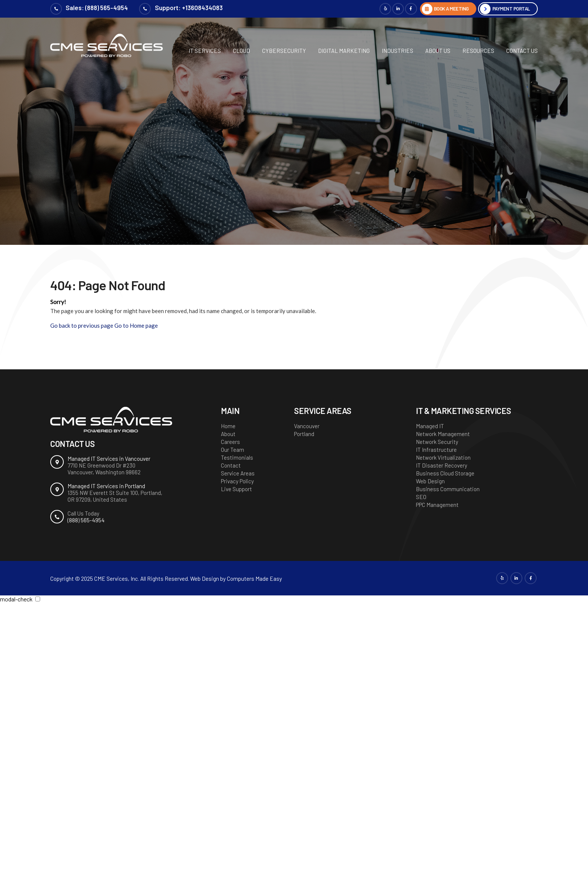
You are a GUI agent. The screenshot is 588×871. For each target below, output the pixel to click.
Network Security (437, 442)
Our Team (232, 450)
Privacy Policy (237, 481)
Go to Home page (136, 325)
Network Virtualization (443, 457)
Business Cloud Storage (445, 473)
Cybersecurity (284, 51)
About (228, 434)
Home (228, 426)
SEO (421, 497)
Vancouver (307, 426)
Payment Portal (509, 9)
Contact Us (522, 51)
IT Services (205, 51)
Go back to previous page (82, 325)
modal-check (16, 599)
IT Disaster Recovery (442, 465)
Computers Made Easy (254, 579)
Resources (478, 51)
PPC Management (437, 505)
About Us (438, 51)
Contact (231, 465)
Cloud (241, 51)
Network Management (443, 434)
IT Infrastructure (436, 450)
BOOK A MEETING (444, 9)
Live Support (236, 489)
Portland (304, 434)
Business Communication (448, 489)
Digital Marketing (344, 51)
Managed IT (430, 426)
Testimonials (237, 457)
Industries (397, 51)
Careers (230, 442)
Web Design (430, 481)
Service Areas (238, 473)
